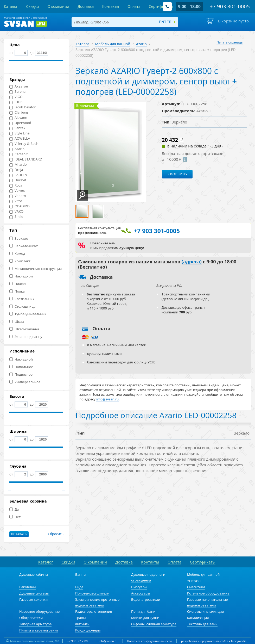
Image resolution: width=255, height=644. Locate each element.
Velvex (17, 191)
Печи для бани (143, 611)
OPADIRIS (20, 206)
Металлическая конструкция (36, 269)
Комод (17, 254)
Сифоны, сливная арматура (154, 624)
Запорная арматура (35, 624)
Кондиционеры (88, 630)
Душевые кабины (34, 574)
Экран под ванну (26, 337)
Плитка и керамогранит (39, 630)
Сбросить (56, 534)
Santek (17, 128)
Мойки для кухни (145, 618)
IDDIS (16, 102)
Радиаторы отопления (94, 611)
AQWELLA (20, 138)
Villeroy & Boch (24, 144)
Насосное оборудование (39, 611)
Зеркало (19, 239)
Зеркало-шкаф (24, 246)
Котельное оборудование (208, 593)
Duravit (18, 180)
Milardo (18, 165)
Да (14, 509)
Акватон (19, 86)
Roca (16, 185)
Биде (79, 587)
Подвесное (21, 374)
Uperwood (20, 123)
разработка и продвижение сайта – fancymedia (214, 641)
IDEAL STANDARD (26, 159)
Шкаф (17, 322)
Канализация (198, 618)
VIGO (16, 97)
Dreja (16, 170)
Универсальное (25, 382)
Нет (15, 517)
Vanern (18, 196)
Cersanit (18, 154)
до (38, 53)
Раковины (28, 587)
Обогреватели (31, 618)
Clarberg (19, 112)
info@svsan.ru (108, 641)
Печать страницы (230, 42)
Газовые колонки (33, 599)
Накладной (21, 276)
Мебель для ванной (113, 44)
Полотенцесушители (92, 593)
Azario (17, 149)
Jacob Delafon (23, 107)
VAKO (16, 211)
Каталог (82, 44)
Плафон (18, 284)
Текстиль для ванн (202, 624)
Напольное (21, 367)
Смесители (196, 587)
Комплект (20, 261)
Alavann (18, 118)
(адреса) (192, 262)
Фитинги (82, 624)
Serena (17, 92)
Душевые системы (34, 593)
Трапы (80, 618)
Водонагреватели (146, 599)
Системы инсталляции (206, 611)
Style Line (20, 133)
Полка (17, 291)
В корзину (177, 174)
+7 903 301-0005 (78, 641)
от (18, 53)
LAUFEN (18, 175)
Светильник (22, 299)
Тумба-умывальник (28, 314)
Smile (16, 217)
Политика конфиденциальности (149, 641)
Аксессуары (141, 593)
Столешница (22, 306)
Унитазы (194, 581)
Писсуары (139, 587)
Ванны (81, 574)
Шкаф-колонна (24, 329)
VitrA (16, 201)
